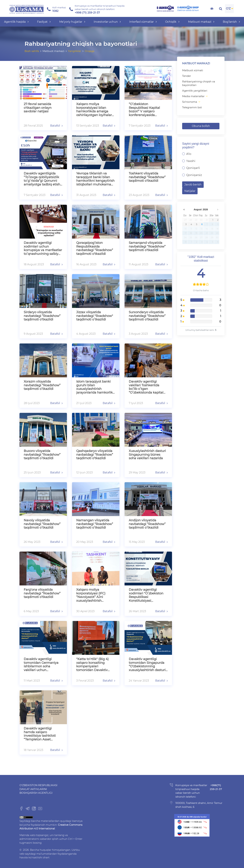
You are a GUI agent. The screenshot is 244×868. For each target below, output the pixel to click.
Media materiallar (193, 96)
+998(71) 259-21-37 (216, 787)
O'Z (228, 8)
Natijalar (190, 191)
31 (207, 220)
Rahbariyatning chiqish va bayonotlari (199, 83)
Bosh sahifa (32, 51)
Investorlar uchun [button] (107, 22)
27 (185, 220)
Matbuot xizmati (193, 70)
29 (196, 220)
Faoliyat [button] (44, 22)
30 (201, 220)
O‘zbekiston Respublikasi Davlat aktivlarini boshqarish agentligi (38, 789)
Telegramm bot (192, 107)
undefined (184, 209)
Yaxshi (191, 161)
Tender (187, 76)
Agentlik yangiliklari (195, 91)
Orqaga (90, 51)
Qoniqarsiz (194, 175)
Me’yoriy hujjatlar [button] (72, 22)
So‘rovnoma (190, 102)
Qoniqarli (193, 168)
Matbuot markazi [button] (201, 22)
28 (191, 220)
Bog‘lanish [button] (231, 22)
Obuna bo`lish (201, 126)
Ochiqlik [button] (172, 22)
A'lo (189, 154)
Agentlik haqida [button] (16, 22)
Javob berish (193, 185)
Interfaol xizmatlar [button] (143, 22)
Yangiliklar (75, 51)
